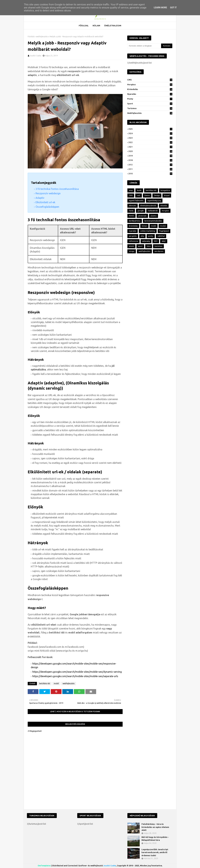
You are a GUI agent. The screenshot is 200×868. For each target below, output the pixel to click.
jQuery (154, 216)
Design (157, 195)
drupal (167, 195)
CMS (150, 80)
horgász (150, 84)
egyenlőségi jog (154, 201)
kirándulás (150, 89)
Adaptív (40, 198)
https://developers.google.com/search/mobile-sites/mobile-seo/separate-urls (75, 676)
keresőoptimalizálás (153, 221)
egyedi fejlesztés (136, 201)
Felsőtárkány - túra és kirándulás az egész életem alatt (155, 827)
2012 (150, 165)
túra (149, 246)
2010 (150, 174)
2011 (150, 169)
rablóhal (161, 236)
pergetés (133, 236)
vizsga (132, 251)
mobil (56, 683)
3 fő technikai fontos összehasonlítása (57, 189)
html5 (131, 216)
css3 (139, 195)
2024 (150, 133)
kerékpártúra (135, 221)
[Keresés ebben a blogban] (144, 46)
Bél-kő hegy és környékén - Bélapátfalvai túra (155, 839)
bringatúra (165, 190)
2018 (150, 160)
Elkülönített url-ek (45, 202)
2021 (150, 147)
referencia (133, 241)
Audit (139, 190)
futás (131, 211)
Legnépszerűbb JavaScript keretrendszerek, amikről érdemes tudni (155, 852)
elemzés (133, 206)
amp (131, 190)
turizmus (150, 108)
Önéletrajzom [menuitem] (113, 26)
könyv (144, 226)
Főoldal (31, 37)
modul (163, 226)
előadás (164, 206)
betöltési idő (45, 683)
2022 (150, 142)
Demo (147, 195)
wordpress (159, 251)
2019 (150, 156)
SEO (156, 241)
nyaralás (150, 94)
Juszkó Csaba (35, 56)
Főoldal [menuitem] (84, 26)
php (142, 236)
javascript (142, 216)
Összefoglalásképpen (47, 207)
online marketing (148, 231)
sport (150, 104)
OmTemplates (44, 866)
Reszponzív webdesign (48, 193)
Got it (173, 8)
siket (164, 241)
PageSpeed (164, 231)
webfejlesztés (42, 37)
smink (131, 246)
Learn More (160, 8)
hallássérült (153, 211)
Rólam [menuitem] (96, 26)
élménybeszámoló (148, 206)
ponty (150, 99)
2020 (150, 151)
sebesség (146, 241)
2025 (150, 129)
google (141, 211)
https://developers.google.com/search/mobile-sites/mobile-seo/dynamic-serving (77, 672)
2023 (150, 138)
